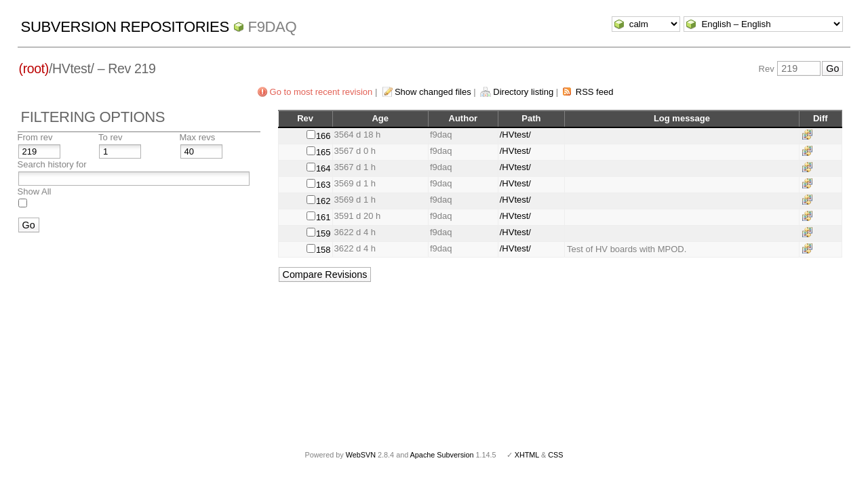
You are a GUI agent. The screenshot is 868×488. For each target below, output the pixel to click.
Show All (35, 191)
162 (323, 201)
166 (323, 136)
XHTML (527, 455)
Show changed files (433, 92)
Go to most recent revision (321, 92)
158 (323, 250)
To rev (110, 137)
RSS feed (595, 92)
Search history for (52, 164)
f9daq (273, 27)
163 (323, 185)
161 (323, 217)
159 (323, 233)
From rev (35, 137)
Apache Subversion (442, 455)
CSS (555, 455)
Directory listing (523, 92)
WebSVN (361, 455)
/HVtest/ (515, 135)
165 (323, 152)
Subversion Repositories (125, 27)
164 (323, 168)
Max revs (198, 137)
